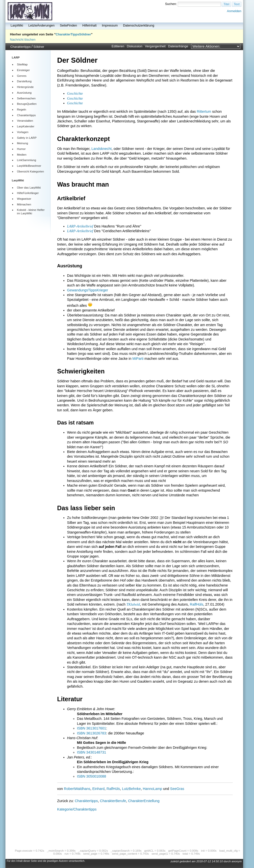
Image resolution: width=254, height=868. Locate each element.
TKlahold (133, 604)
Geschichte (75, 93)
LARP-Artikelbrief (80, 226)
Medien (22, 154)
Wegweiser (24, 199)
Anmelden (234, 11)
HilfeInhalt (89, 25)
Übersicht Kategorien (31, 171)
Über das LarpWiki (29, 187)
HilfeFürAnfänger (28, 193)
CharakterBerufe (113, 801)
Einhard (99, 789)
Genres (22, 76)
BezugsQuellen (27, 104)
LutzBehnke (131, 789)
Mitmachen (24, 204)
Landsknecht (102, 149)
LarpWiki (17, 25)
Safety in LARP (27, 138)
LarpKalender (26, 126)
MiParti (138, 359)
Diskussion (135, 46)
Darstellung (24, 81)
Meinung (23, 143)
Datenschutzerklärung (139, 25)
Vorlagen (23, 132)
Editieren (118, 46)
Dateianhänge (178, 46)
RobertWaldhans (77, 789)
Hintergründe (25, 87)
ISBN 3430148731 (92, 752)
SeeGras (177, 789)
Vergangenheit (155, 46)
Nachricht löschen (23, 40)
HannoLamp (152, 789)
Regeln (22, 109)
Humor (21, 149)
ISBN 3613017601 (92, 728)
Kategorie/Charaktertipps (77, 809)
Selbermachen (26, 98)
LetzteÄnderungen (42, 25)
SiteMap (22, 64)
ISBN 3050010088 (92, 776)
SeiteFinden (68, 25)
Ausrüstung (24, 93)
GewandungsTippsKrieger (88, 290)
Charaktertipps (21, 47)
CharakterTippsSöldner (73, 34)
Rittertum (204, 112)
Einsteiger (24, 70)
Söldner (39, 47)
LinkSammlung (27, 160)
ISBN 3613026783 (92, 733)
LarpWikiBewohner (29, 166)
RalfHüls (197, 604)
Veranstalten (25, 121)
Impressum (110, 25)
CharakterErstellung (144, 801)
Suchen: (171, 4)
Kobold (22, 210)
